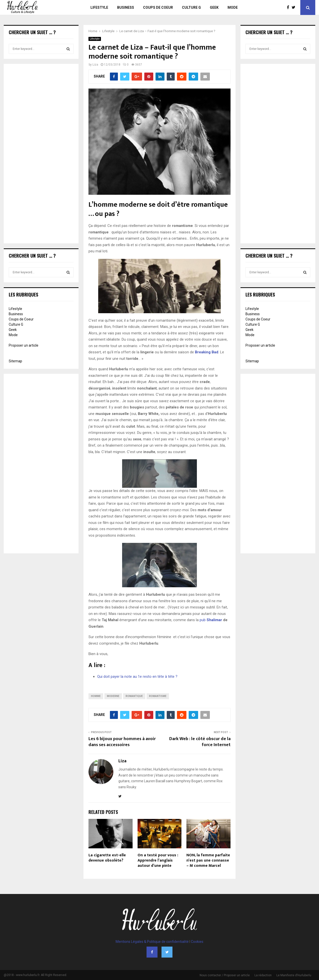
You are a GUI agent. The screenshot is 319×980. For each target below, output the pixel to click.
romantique (134, 696)
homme (96, 696)
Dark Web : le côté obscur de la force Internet (200, 742)
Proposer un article (24, 345)
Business (126, 7)
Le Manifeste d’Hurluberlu (294, 975)
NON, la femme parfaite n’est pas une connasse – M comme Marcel (208, 860)
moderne (113, 696)
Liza (95, 65)
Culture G (191, 7)
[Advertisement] (41, 154)
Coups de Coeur (158, 7)
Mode (233, 7)
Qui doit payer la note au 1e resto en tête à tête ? (137, 677)
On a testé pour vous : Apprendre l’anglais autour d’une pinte (158, 860)
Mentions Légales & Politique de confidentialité (152, 942)
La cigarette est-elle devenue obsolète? (107, 858)
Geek (214, 7)
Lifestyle (99, 7)
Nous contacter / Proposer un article (225, 975)
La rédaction (263, 975)
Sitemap (15, 361)
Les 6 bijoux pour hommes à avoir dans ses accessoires (122, 742)
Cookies (197, 942)
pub (211, 620)
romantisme (158, 696)
